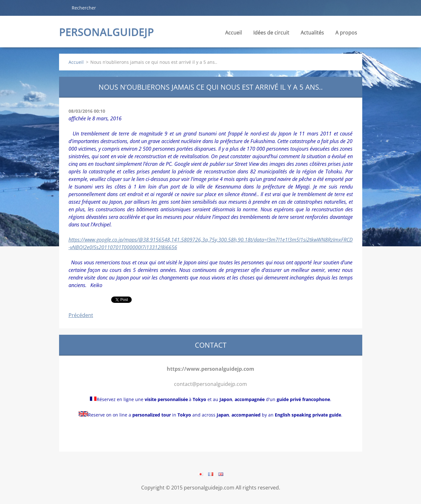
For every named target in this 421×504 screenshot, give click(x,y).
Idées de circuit (271, 34)
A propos (346, 34)
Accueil (234, 33)
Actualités (312, 34)
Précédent (81, 315)
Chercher (63, 8)
